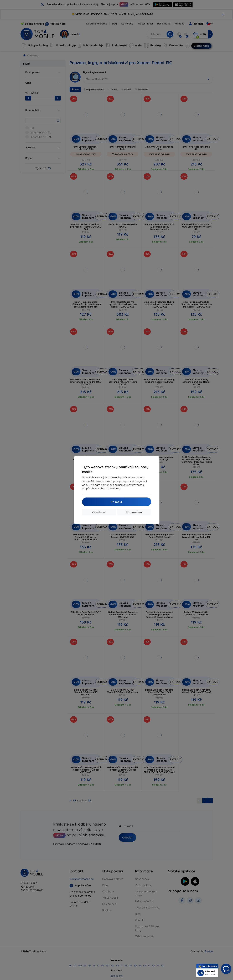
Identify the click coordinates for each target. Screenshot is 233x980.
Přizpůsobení (134, 512)
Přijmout (116, 502)
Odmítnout (99, 512)
